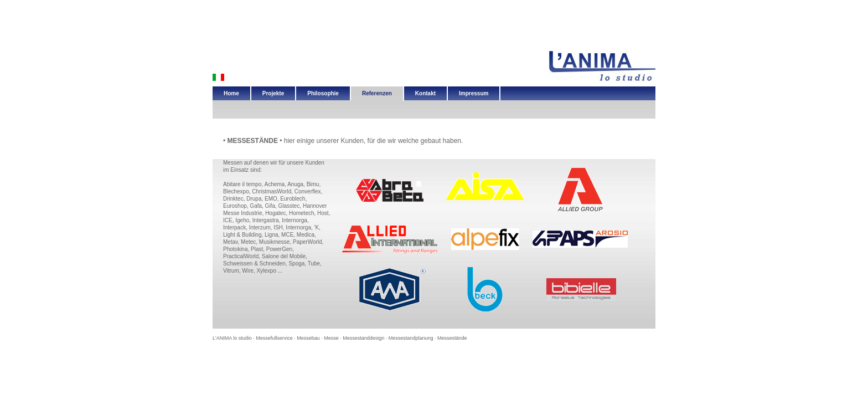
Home (231, 93)
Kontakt (425, 93)
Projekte (273, 93)
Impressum (474, 93)
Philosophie (323, 93)
